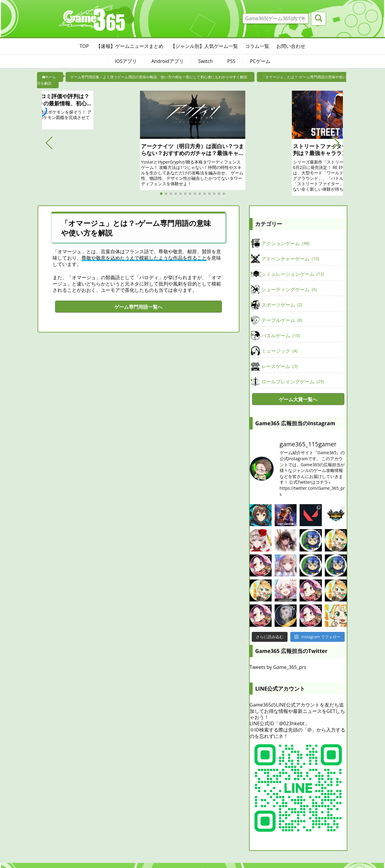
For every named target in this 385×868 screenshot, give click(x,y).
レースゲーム (279, 366)
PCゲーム (260, 61)
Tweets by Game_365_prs (278, 667)
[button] (49, 143)
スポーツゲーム (282, 305)
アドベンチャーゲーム (290, 259)
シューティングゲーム (289, 289)
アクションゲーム (285, 243)
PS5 (231, 61)
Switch (205, 61)
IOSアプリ (126, 61)
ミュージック (279, 351)
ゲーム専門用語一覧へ (138, 307)
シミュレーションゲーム (293, 274)
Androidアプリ (168, 61)
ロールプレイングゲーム (293, 382)
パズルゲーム (281, 336)
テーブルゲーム (282, 320)
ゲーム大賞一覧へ (298, 399)
